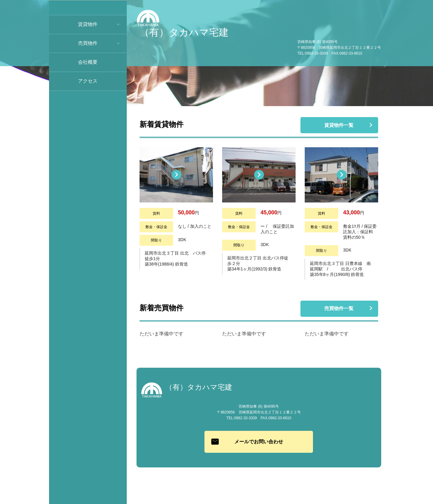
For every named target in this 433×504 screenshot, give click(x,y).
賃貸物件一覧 (339, 125)
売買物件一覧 (339, 309)
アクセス (88, 81)
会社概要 (88, 62)
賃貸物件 (88, 24)
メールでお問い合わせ (259, 442)
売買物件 (88, 43)
